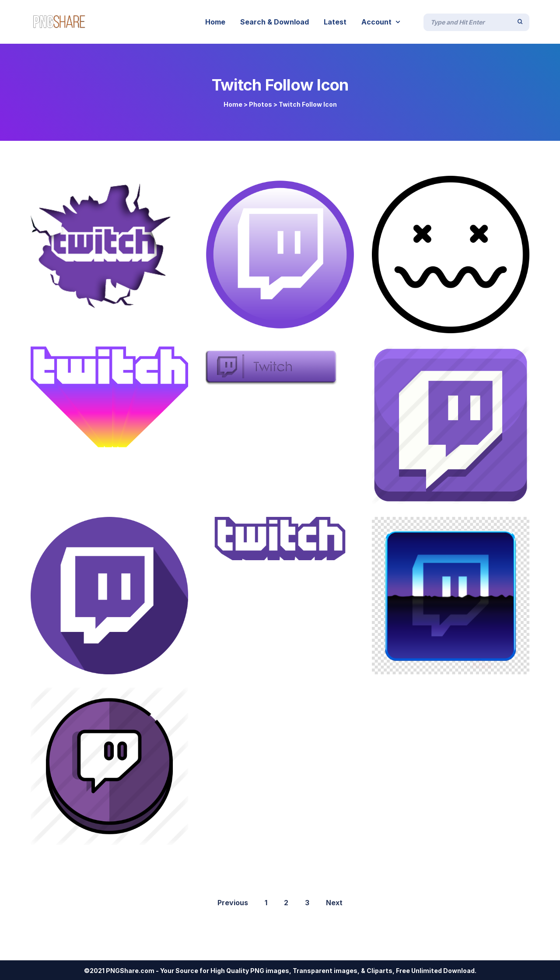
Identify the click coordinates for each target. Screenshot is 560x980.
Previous (233, 903)
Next (334, 903)
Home (233, 104)
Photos (261, 104)
